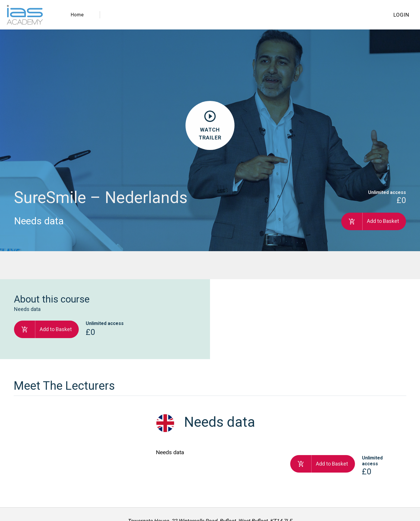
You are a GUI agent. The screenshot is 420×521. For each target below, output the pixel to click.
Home (77, 15)
